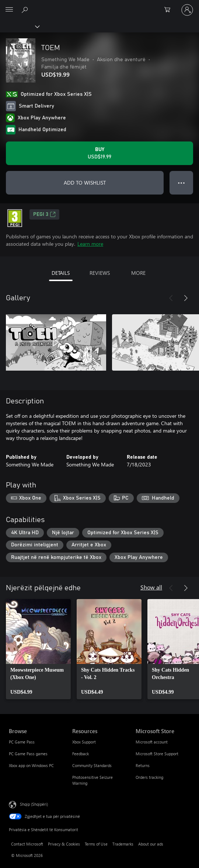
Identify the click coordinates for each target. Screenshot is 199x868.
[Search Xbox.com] (26, 10)
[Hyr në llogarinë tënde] (187, 10)
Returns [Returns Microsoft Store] (143, 765)
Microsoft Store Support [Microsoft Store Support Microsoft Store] (157, 754)
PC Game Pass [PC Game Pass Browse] (22, 742)
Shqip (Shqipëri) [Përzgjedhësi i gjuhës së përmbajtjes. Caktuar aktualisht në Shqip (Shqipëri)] (34, 804)
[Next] (186, 298)
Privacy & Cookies (64, 844)
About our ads (151, 844)
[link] (38, 649)
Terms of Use (96, 844)
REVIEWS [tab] (100, 273)
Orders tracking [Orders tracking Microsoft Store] (149, 777)
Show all (151, 587)
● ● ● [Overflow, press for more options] (181, 183)
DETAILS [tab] (61, 273)
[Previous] (171, 298)
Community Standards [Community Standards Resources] (92, 765)
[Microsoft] (99, 6)
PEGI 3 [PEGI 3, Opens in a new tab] (44, 214)
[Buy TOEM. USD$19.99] (99, 153)
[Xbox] (19, 26)
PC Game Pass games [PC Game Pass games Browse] (28, 754)
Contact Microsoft (27, 844)
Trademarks (123, 844)
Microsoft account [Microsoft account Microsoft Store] (152, 742)
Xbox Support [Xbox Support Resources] (84, 742)
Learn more (90, 244)
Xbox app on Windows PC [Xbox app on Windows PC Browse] (31, 765)
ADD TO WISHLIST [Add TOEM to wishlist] (85, 183)
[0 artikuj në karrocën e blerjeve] (170, 10)
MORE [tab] (138, 273)
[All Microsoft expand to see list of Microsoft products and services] (9, 10)
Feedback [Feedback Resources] (81, 754)
